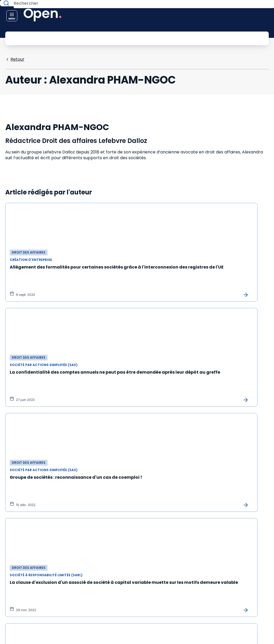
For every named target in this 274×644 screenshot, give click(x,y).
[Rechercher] (125, 38)
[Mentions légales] (258, 596)
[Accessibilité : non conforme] (258, 625)
